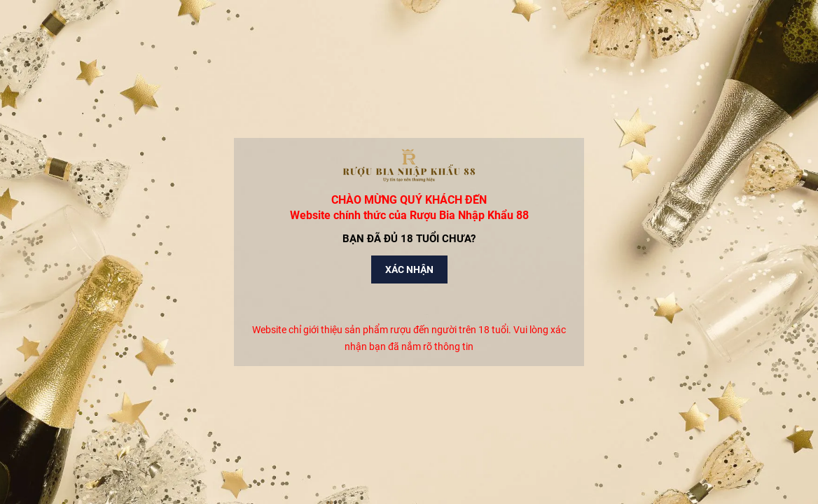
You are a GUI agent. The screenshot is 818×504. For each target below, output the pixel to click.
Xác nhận (409, 269)
